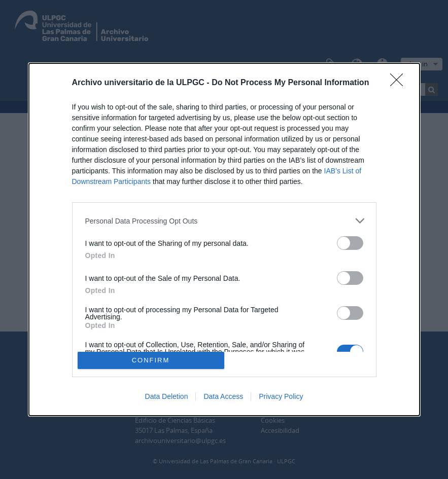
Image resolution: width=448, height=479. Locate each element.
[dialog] (224, 240)
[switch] (350, 243)
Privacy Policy (281, 396)
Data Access (223, 396)
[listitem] (224, 221)
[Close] (400, 83)
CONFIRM (151, 360)
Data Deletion (167, 396)
